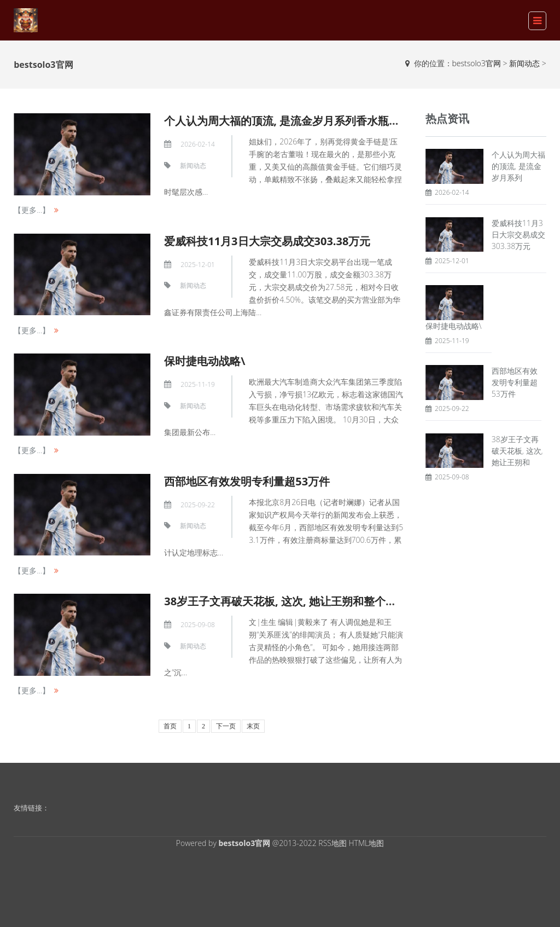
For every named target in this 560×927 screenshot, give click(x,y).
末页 (253, 726)
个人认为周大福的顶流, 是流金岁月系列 (518, 166)
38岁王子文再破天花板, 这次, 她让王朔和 (517, 451)
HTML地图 (367, 843)
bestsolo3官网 (477, 63)
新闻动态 (524, 63)
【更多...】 (32, 210)
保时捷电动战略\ (205, 361)
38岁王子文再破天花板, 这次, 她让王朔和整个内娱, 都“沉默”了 (315, 601)
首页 (170, 726)
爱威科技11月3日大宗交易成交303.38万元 (267, 241)
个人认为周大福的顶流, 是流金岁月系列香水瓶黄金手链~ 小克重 (319, 121)
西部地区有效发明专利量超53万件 (247, 481)
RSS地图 (332, 843)
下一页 (226, 726)
